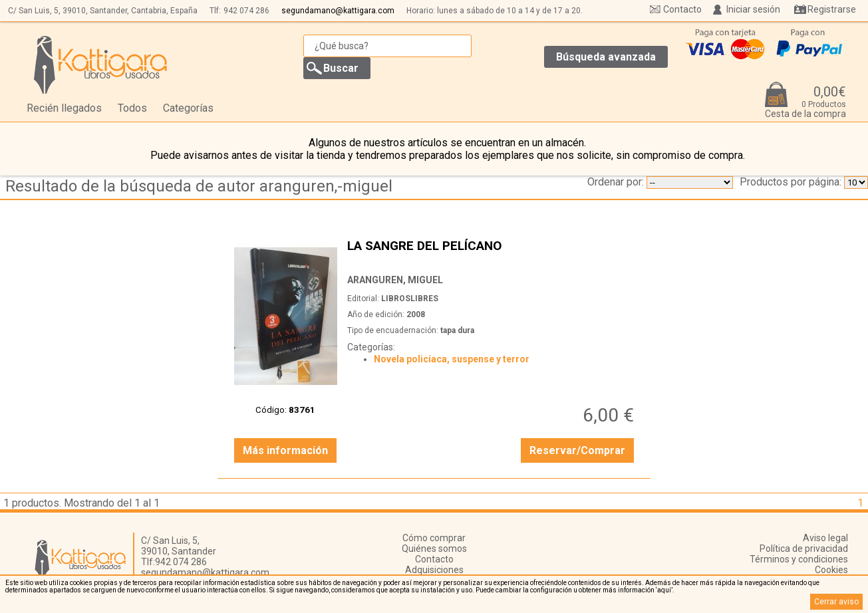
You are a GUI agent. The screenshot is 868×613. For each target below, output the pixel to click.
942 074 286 (246, 11)
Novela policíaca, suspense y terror (452, 359)
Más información (285, 450)
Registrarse (832, 9)
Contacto (682, 9)
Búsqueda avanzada (606, 57)
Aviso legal (825, 538)
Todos (132, 108)
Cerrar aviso (836, 602)
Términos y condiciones (799, 559)
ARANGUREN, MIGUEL (395, 280)
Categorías (188, 108)
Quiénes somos (434, 549)
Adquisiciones (434, 570)
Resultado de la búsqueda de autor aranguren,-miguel (199, 186)
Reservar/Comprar (577, 450)
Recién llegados (64, 108)
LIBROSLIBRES (410, 299)
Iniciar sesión (753, 9)
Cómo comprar (434, 538)
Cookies (831, 570)
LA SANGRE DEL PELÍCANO (492, 253)
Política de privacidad (804, 549)
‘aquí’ (664, 590)
